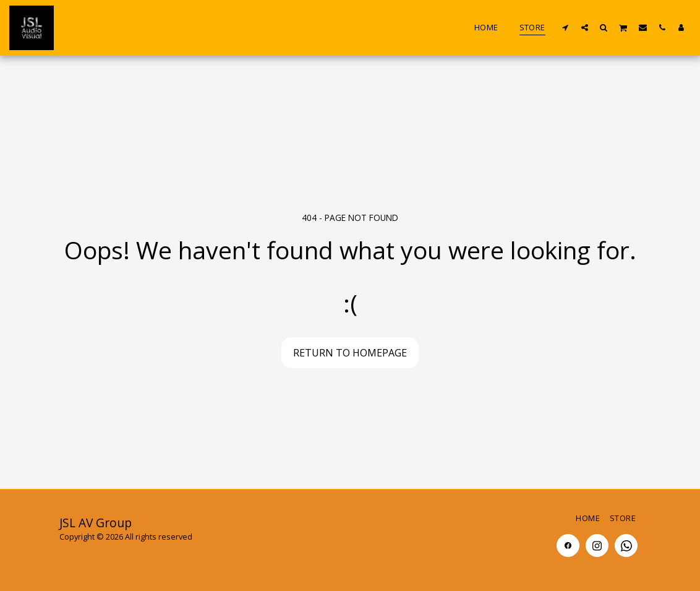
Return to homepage (350, 353)
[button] (566, 27)
